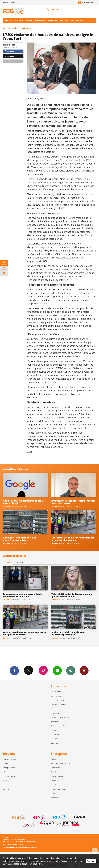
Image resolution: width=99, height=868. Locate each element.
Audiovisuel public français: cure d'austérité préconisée (20, 539)
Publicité (54, 772)
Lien (8, 61)
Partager (9, 51)
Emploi (5, 785)
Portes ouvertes (78, 21)
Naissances (55, 722)
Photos (29, 21)
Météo (5, 772)
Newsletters (57, 670)
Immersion (55, 713)
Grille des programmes (59, 704)
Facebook (14, 670)
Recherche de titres (58, 700)
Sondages (54, 739)
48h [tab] (8, 562)
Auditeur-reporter (86, 2)
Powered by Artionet (10, 847)
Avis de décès (7, 789)
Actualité (13, 28)
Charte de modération (59, 789)
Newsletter (55, 798)
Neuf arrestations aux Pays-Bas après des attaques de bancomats (73, 539)
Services (64, 21)
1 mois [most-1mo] (31, 562)
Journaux (19, 21)
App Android (84, 670)
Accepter (91, 861)
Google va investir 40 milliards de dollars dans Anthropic (24, 502)
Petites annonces (9, 776)
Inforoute (6, 781)
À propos (54, 759)
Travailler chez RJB (57, 776)
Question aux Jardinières (60, 726)
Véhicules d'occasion (10, 759)
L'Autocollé (55, 734)
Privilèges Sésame (9, 768)
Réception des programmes (61, 763)
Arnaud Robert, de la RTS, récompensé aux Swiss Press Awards (73, 502)
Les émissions (56, 692)
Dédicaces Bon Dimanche (60, 717)
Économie (27, 28)
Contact (54, 793)
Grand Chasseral (57, 709)
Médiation (55, 785)
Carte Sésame (56, 768)
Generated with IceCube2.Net (28, 847)
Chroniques (52, 21)
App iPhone (71, 670)
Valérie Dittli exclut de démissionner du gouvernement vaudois (72, 595)
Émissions (40, 21)
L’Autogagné (55, 730)
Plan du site (31, 842)
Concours (54, 743)
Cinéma (5, 763)
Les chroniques (56, 696)
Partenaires (55, 781)
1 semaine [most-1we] (19, 562)
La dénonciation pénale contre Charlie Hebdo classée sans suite (23, 595)
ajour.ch (8, 21)
